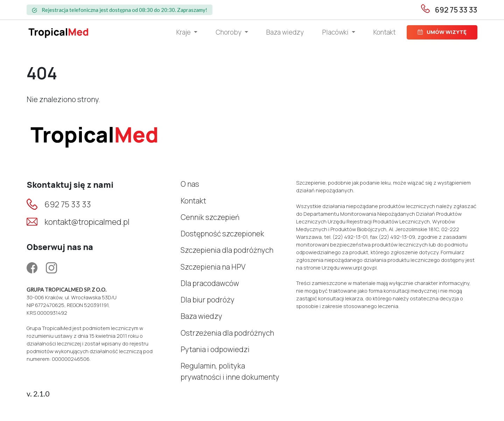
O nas (190, 184)
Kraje (184, 32)
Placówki (336, 32)
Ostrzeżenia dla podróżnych (227, 333)
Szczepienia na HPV (213, 267)
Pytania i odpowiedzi (215, 349)
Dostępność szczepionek (222, 234)
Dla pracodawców (210, 283)
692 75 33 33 (68, 204)
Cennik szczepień (210, 217)
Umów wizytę (442, 32)
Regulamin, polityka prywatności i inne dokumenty (230, 371)
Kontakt (384, 32)
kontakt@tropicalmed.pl (87, 222)
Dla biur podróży (208, 300)
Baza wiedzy (285, 32)
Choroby (229, 32)
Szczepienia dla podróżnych (227, 250)
